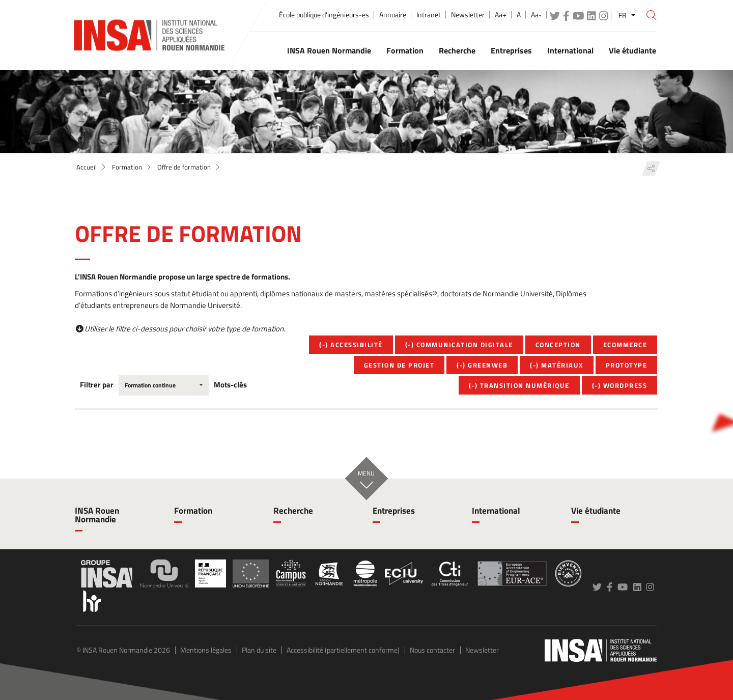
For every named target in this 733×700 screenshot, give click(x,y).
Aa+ (501, 15)
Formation (127, 167)
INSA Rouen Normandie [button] (329, 50)
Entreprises (394, 511)
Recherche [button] (457, 50)
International (496, 511)
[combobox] (164, 385)
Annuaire (393, 15)
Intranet (429, 15)
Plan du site (259, 650)
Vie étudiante (596, 511)
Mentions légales (206, 650)
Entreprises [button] (511, 50)
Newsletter (468, 15)
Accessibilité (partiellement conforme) (343, 650)
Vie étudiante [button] (632, 50)
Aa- (536, 15)
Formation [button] (405, 50)
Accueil (87, 167)
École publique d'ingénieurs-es (324, 15)
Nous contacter (432, 650)
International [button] (570, 50)
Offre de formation (184, 167)
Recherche (293, 511)
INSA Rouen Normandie (97, 515)
